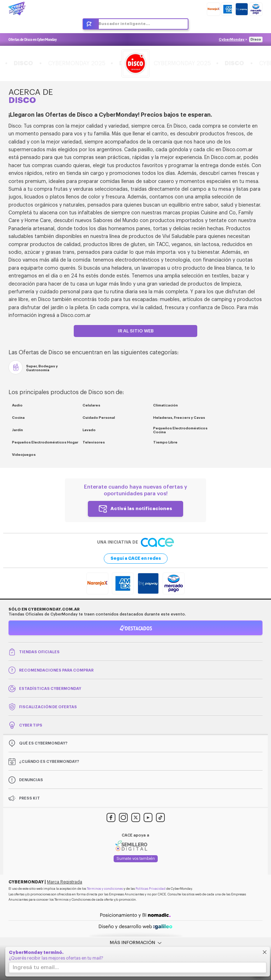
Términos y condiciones (105, 889)
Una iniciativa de (135, 542)
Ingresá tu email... (36, 967)
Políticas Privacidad (150, 889)
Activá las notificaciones (141, 508)
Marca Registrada (65, 882)
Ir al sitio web (136, 331)
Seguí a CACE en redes (136, 558)
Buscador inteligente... (124, 24)
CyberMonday (232, 39)
